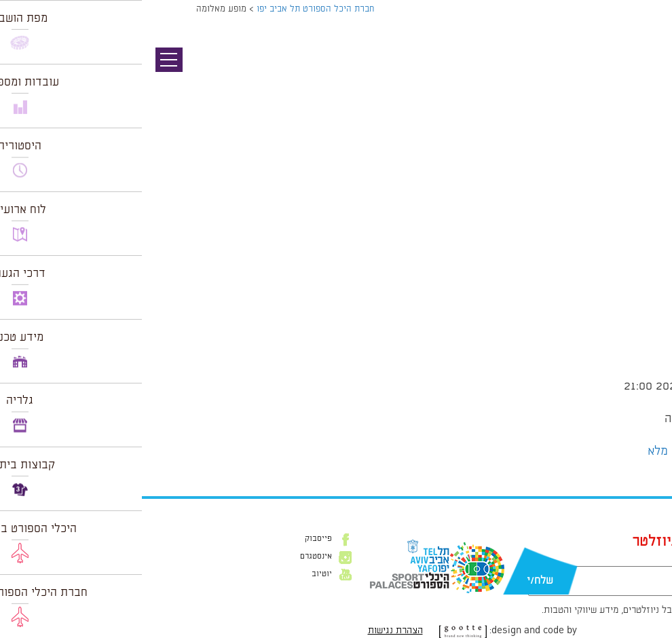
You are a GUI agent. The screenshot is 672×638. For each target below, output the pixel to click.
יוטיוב (180, 574)
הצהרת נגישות (254, 631)
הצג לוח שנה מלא (548, 451)
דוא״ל (568, 559)
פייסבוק (176, 539)
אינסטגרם (174, 557)
